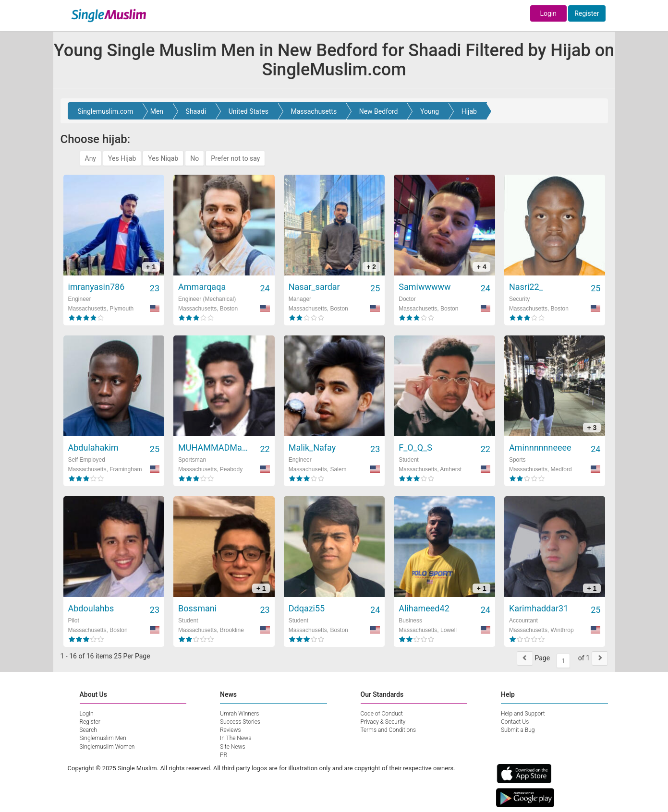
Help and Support (523, 714)
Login (548, 13)
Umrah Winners (239, 714)
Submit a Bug (518, 730)
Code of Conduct (382, 714)
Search (88, 730)
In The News (236, 738)
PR (224, 755)
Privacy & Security (383, 722)
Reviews (231, 730)
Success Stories (240, 722)
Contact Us (515, 722)
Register (587, 13)
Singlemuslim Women (107, 747)
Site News (233, 747)
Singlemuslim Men (103, 738)
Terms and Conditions (389, 730)
